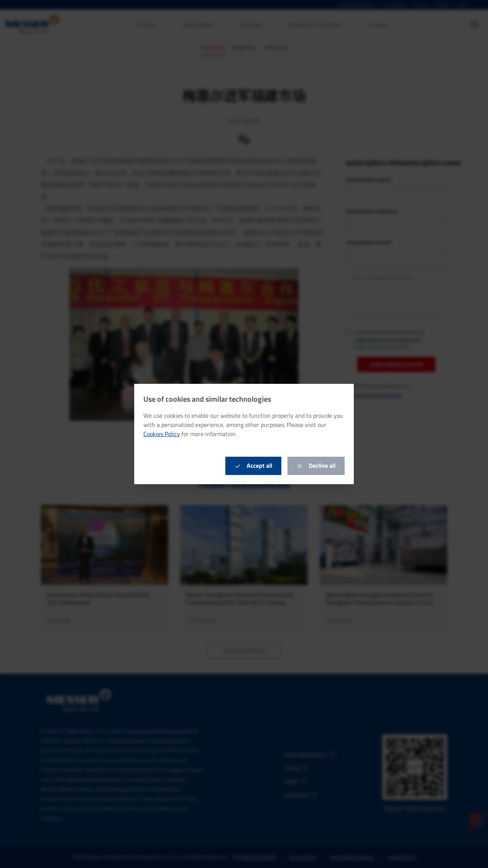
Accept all (253, 465)
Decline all (316, 465)
